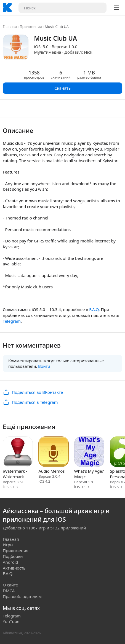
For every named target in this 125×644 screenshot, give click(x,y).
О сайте (10, 585)
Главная (10, 27)
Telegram (12, 321)
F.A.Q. (94, 309)
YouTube (11, 621)
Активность (14, 568)
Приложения (31, 27)
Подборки (13, 556)
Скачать (63, 88)
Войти (44, 366)
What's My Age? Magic (89, 474)
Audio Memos (51, 471)
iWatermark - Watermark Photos (15, 474)
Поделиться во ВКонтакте (37, 392)
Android (10, 562)
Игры (8, 545)
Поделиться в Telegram (35, 402)
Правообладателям (22, 596)
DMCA (9, 591)
